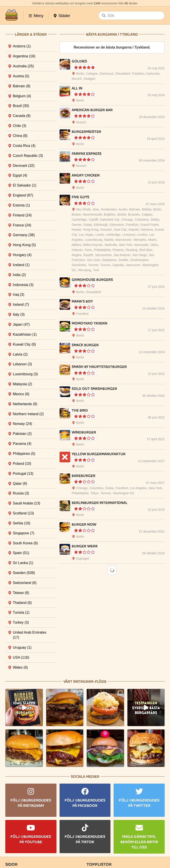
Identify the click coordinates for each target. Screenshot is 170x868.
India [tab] (19, 275)
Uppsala (118, 265)
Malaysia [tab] (22, 384)
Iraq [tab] (19, 295)
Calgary (147, 214)
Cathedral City (110, 220)
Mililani (76, 245)
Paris (88, 250)
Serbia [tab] (22, 523)
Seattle (124, 260)
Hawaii (76, 230)
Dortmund (106, 74)
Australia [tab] (23, 66)
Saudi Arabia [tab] (27, 503)
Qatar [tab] (20, 484)
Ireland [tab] (21, 305)
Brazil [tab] (21, 106)
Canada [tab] (22, 116)
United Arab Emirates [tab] (30, 635)
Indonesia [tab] (23, 285)
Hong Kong (91, 230)
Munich (77, 79)
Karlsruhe (153, 74)
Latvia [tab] (20, 354)
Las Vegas (86, 235)
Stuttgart (90, 79)
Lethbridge (113, 235)
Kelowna (147, 230)
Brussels (134, 214)
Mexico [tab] (21, 394)
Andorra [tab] (22, 46)
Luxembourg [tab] (25, 374)
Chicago (127, 220)
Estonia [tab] (21, 205)
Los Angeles (138, 488)
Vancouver (133, 265)
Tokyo (95, 493)
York (96, 270)
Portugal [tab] (23, 474)
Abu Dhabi (83, 209)
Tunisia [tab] (21, 612)
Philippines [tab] (24, 454)
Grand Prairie (150, 225)
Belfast (147, 209)
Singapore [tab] (24, 533)
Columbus (142, 220)
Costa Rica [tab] (24, 146)
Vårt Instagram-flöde (85, 682)
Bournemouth (93, 214)
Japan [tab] (21, 324)
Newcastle (141, 245)
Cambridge (79, 220)
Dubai (88, 225)
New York (126, 245)
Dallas (155, 220)
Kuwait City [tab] (24, 344)
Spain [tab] (21, 553)
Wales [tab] (20, 667)
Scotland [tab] (23, 513)
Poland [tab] (22, 464)
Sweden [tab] (24, 573)
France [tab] (22, 225)
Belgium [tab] (22, 96)
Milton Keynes (93, 245)
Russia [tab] (21, 493)
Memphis (140, 240)
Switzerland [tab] (25, 583)
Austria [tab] (21, 76)
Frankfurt (138, 74)
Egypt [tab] (20, 175)
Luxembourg (93, 240)
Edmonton (117, 225)
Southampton (139, 260)
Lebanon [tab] (22, 364)
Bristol (122, 214)
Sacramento (103, 255)
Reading (131, 250)
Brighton (110, 214)
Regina (77, 255)
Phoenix (118, 250)
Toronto (93, 265)
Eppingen (83, 559)
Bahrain (135, 209)
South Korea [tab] (25, 543)
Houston (106, 230)
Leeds (100, 235)
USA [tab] (21, 657)
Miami (152, 240)
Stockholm (79, 265)
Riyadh (88, 255)
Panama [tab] (22, 444)
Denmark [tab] (24, 166)
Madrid (109, 240)
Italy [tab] (19, 314)
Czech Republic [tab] (28, 156)
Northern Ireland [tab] (28, 414)
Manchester (124, 240)
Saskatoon (109, 260)
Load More (112, 570)
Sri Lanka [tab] (23, 563)
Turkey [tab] (21, 622)
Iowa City (120, 230)
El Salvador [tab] (25, 185)
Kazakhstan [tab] (25, 334)
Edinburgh (101, 225)
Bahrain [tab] (22, 86)
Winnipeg (85, 270)
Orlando (77, 250)
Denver (77, 225)
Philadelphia (102, 250)
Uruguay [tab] (22, 647)
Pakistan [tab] (22, 434)
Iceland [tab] (21, 265)
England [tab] (23, 195)
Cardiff (93, 220)
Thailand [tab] (22, 603)
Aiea (96, 209)
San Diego (140, 255)
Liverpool (129, 235)
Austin (123, 209)
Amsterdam (109, 209)
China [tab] (20, 136)
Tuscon (105, 265)
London (142, 235)
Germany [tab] (24, 235)
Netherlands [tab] (25, 404)
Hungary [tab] (22, 255)
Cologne (92, 74)
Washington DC (124, 493)
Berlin (80, 74)
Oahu (154, 245)
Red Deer (146, 250)
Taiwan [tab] (21, 593)
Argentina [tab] (24, 56)
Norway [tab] (22, 424)
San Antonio (122, 255)
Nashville (111, 245)
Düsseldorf (123, 74)
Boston (77, 214)
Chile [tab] (19, 126)
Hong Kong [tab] (24, 245)
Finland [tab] (22, 215)
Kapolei (134, 230)
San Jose (93, 260)
